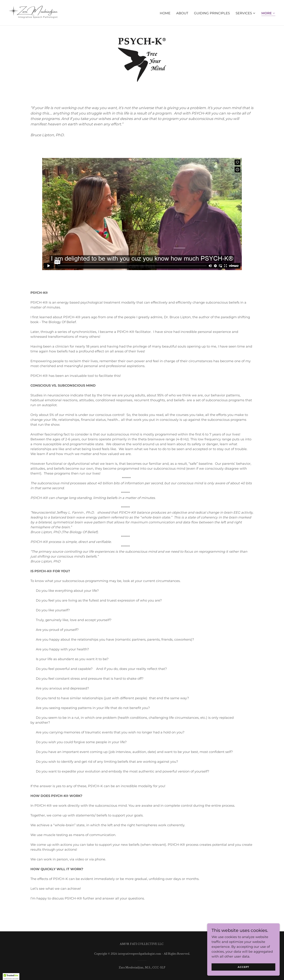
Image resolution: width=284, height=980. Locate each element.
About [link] (182, 13)
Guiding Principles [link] (212, 13)
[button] (246, 13)
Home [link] (165, 13)
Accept (243, 967)
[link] (34, 12)
